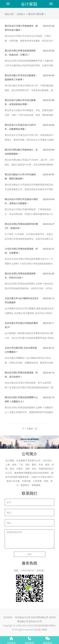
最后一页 (33, 429)
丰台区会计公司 (23, 617)
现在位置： (10, 14)
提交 (30, 554)
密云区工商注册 (36, 14)
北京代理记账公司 (40, 617)
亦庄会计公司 (35, 621)
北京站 (21, 14)
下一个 (25, 429)
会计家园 (29, 4)
